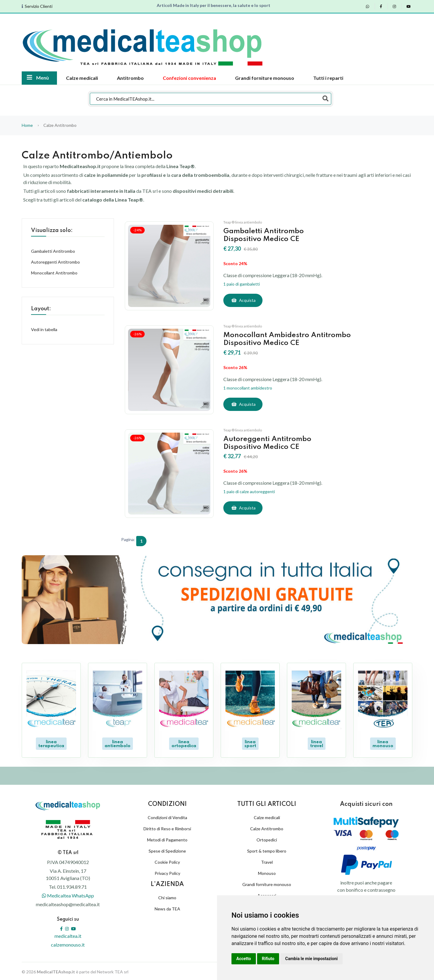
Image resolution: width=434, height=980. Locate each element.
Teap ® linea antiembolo (243, 222)
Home (27, 125)
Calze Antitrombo (267, 827)
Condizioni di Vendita (167, 816)
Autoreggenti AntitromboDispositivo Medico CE (269, 443)
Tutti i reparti (328, 78)
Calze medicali (82, 78)
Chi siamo (167, 896)
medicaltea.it (68, 934)
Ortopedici (267, 838)
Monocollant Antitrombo (54, 273)
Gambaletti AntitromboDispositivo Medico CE (266, 235)
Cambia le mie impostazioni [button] (311, 959)
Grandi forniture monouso (265, 78)
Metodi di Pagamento (167, 838)
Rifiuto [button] (268, 959)
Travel (267, 861)
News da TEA (167, 907)
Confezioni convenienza (189, 78)
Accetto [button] (244, 959)
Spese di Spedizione (167, 849)
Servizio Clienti (39, 6)
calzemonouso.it (68, 943)
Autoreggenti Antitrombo (55, 262)
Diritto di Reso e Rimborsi (167, 827)
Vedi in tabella (44, 329)
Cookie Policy (167, 861)
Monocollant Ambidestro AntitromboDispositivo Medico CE (289, 339)
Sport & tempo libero (267, 849)
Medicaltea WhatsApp (68, 894)
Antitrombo (130, 78)
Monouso (267, 872)
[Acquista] (243, 300)
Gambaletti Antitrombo (53, 251)
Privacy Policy (167, 872)
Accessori (267, 894)
